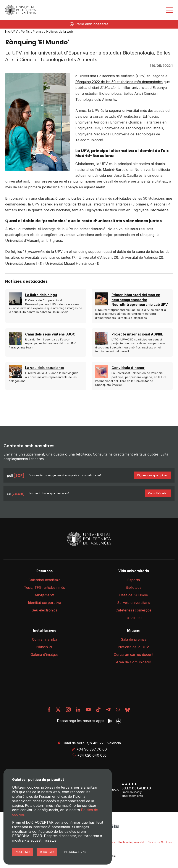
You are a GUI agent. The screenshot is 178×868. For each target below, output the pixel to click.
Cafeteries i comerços (133, 610)
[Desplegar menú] (169, 10)
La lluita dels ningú (41, 295)
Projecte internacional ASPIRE (137, 334)
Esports (134, 580)
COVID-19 (134, 618)
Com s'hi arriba (45, 639)
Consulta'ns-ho (158, 493)
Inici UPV (11, 31)
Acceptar (23, 852)
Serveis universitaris (134, 603)
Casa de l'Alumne (134, 595)
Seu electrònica (44, 610)
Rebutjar (47, 852)
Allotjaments (44, 595)
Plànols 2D (45, 647)
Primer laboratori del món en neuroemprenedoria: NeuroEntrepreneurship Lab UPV (140, 300)
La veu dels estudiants (45, 368)
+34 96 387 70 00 (89, 749)
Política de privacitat (131, 842)
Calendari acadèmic (44, 580)
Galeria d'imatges (44, 655)
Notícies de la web (60, 31)
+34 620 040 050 (89, 755)
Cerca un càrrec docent (134, 655)
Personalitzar (75, 852)
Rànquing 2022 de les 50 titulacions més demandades (119, 82)
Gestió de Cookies (160, 842)
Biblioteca (133, 587)
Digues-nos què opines (152, 475)
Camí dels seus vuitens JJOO (50, 334)
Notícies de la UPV (134, 647)
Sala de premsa (134, 639)
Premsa (38, 31)
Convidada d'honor (128, 368)
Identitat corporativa (44, 603)
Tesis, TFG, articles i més (44, 587)
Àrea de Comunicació (133, 662)
